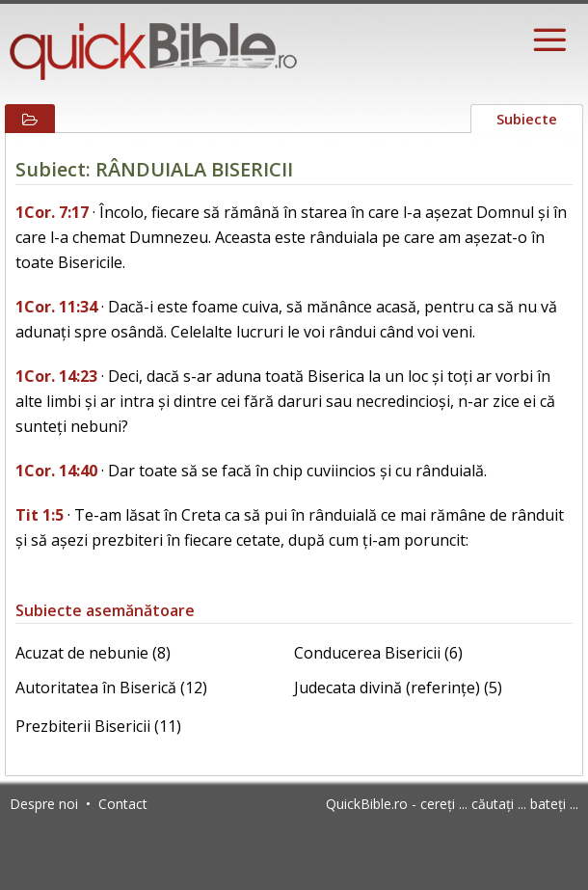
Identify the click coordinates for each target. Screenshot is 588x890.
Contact (123, 804)
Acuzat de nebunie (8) (93, 653)
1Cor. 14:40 (56, 471)
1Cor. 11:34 (56, 307)
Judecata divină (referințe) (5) (398, 688)
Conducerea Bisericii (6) (378, 653)
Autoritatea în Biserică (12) (111, 688)
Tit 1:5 (40, 515)
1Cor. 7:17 (52, 212)
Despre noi (44, 804)
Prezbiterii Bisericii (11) (98, 726)
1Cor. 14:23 (56, 376)
